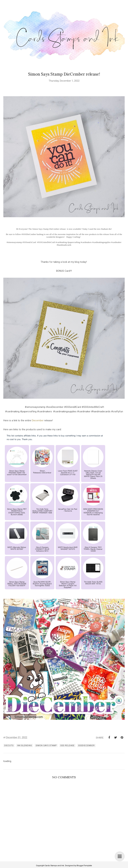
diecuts (9, 746)
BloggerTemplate (84, 866)
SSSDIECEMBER (86, 746)
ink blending (25, 746)
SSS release (67, 746)
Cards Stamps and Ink (54, 866)
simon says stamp (46, 746)
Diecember (38, 420)
